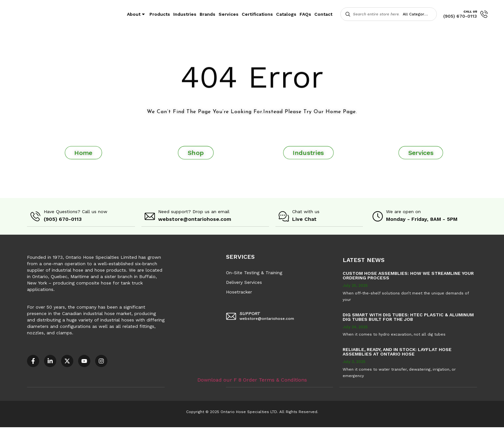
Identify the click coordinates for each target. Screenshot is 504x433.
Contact (323, 14)
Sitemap (289, 430)
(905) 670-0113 (460, 16)
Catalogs (286, 14)
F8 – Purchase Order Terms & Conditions (232, 430)
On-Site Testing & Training (254, 272)
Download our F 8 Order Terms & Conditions (252, 379)
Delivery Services (244, 282)
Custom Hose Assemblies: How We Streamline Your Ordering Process (408, 275)
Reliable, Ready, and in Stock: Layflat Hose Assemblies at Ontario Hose (397, 351)
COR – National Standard (159, 430)
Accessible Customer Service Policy (40, 430)
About (137, 14)
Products (160, 14)
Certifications (257, 14)
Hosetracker (239, 292)
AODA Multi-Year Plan (105, 430)
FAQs (305, 14)
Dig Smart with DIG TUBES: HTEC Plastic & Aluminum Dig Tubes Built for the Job (408, 317)
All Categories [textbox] (416, 14)
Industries (185, 14)
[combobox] (419, 14)
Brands (207, 14)
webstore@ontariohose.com (195, 219)
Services (229, 14)
